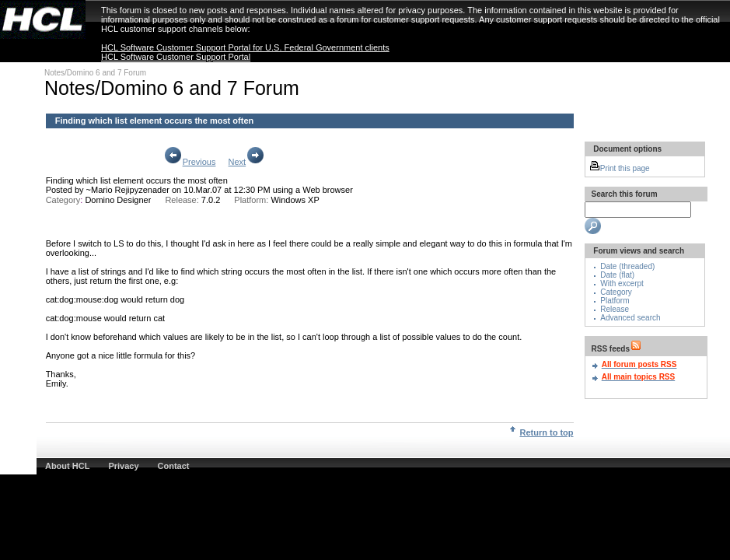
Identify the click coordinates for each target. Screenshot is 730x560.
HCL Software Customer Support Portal (176, 57)
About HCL (67, 466)
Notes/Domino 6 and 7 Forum (95, 73)
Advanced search (630, 318)
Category (616, 292)
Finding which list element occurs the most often (137, 180)
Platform (615, 301)
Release (615, 309)
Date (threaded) (627, 266)
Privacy (123, 466)
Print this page (620, 168)
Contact (174, 466)
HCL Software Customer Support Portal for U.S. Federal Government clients (245, 47)
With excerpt (622, 283)
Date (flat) (617, 275)
